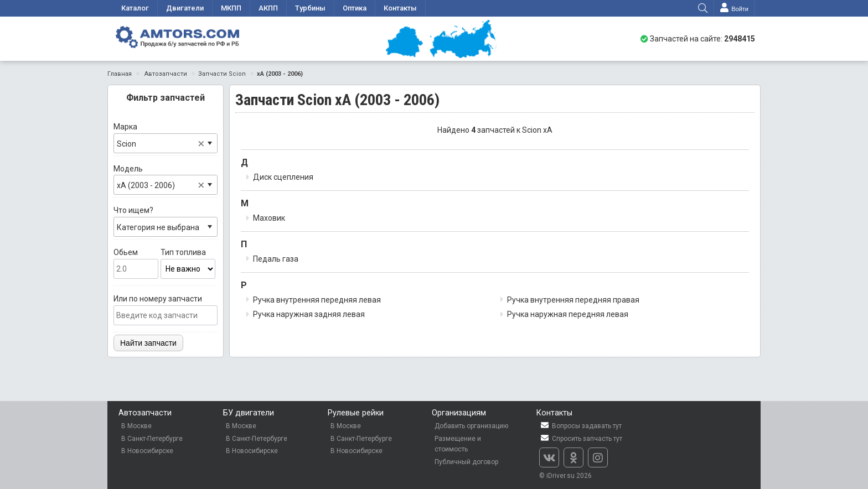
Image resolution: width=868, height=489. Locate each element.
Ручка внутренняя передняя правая (573, 300)
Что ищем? (166, 221)
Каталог (135, 8)
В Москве (136, 426)
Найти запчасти (148, 343)
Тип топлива (188, 263)
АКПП (268, 8)
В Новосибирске (147, 451)
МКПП (231, 8)
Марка (166, 138)
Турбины (310, 8)
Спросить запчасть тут (581, 438)
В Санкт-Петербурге (152, 439)
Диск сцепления (283, 177)
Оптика (355, 8)
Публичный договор (466, 462)
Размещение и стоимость (458, 444)
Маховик (269, 218)
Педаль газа (276, 259)
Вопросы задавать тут (580, 426)
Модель (166, 180)
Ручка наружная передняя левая (568, 314)
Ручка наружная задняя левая (309, 314)
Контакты (400, 8)
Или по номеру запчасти (166, 310)
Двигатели (185, 8)
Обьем (136, 263)
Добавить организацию (471, 426)
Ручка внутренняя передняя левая (317, 300)
